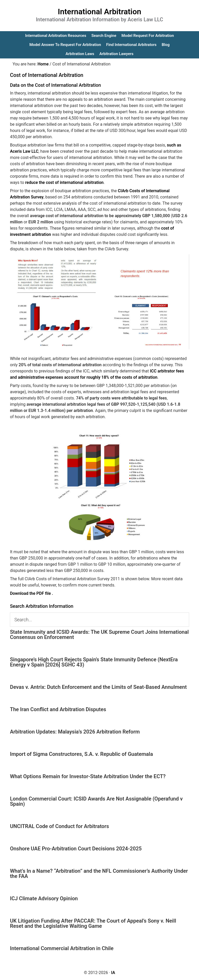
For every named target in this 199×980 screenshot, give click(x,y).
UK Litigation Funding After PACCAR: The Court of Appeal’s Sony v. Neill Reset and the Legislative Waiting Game (93, 923)
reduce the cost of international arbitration (64, 182)
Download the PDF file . (31, 593)
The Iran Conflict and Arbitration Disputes (58, 709)
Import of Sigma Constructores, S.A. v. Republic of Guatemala (81, 754)
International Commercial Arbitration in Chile (62, 948)
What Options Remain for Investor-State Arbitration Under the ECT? (88, 776)
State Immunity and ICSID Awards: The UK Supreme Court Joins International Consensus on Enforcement (99, 635)
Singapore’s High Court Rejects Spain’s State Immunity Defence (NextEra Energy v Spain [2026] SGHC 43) (94, 662)
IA (113, 973)
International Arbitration (99, 12)
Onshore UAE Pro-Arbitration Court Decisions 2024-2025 (76, 849)
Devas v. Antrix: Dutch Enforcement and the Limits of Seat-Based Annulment (98, 687)
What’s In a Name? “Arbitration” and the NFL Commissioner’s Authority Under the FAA (99, 874)
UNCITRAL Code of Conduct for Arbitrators (59, 826)
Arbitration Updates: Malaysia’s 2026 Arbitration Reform (75, 732)
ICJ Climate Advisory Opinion (44, 898)
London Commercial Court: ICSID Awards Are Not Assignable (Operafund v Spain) (96, 801)
